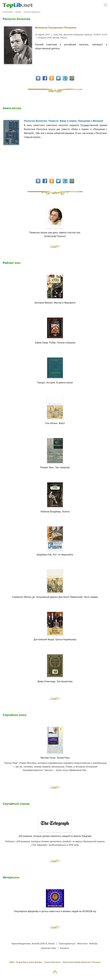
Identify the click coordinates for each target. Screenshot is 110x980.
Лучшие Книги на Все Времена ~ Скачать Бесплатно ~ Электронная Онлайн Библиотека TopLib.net (58, 962)
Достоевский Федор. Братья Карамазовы (55, 639)
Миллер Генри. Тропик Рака (55, 758)
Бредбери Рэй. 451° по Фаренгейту (55, 555)
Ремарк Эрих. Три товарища (55, 467)
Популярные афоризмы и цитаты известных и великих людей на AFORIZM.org (55, 901)
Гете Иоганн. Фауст (55, 423)
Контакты (65, 948)
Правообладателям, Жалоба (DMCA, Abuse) (33, 944)
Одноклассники (48, 948)
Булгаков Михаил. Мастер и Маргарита (55, 303)
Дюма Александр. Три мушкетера (55, 681)
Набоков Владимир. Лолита (55, 512)
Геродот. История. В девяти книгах (55, 383)
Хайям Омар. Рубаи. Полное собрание (55, 343)
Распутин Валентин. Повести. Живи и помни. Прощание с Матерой (64, 121)
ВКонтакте (82, 944)
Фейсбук (93, 944)
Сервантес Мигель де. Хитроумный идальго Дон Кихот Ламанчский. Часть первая (55, 597)
